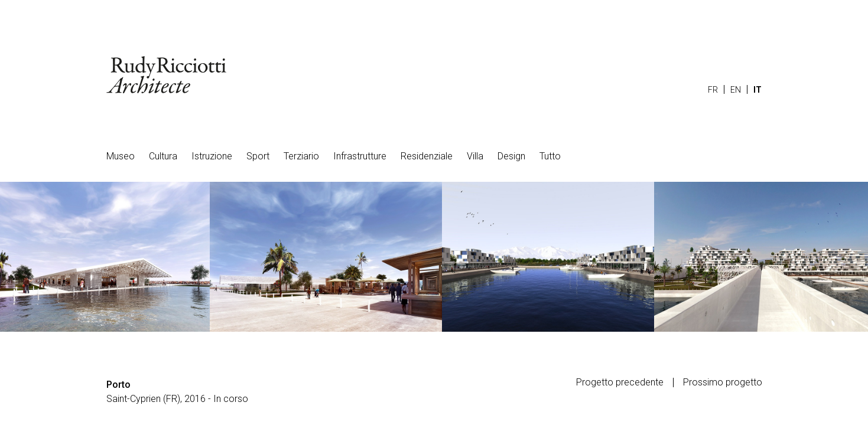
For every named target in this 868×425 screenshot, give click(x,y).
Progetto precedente (620, 382)
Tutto (550, 156)
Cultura (163, 156)
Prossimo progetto (723, 382)
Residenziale (427, 156)
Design (511, 156)
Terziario (301, 156)
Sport (258, 156)
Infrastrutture (360, 156)
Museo (121, 156)
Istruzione (212, 156)
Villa (475, 156)
